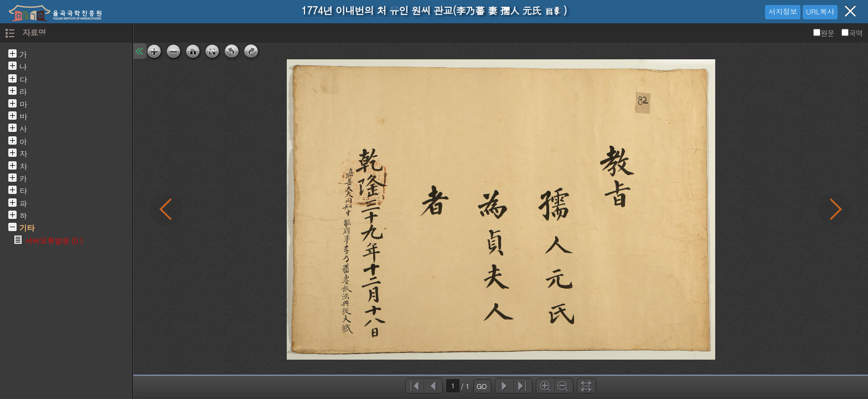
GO (482, 386)
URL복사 (820, 11)
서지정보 (783, 11)
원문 (825, 33)
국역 (852, 33)
